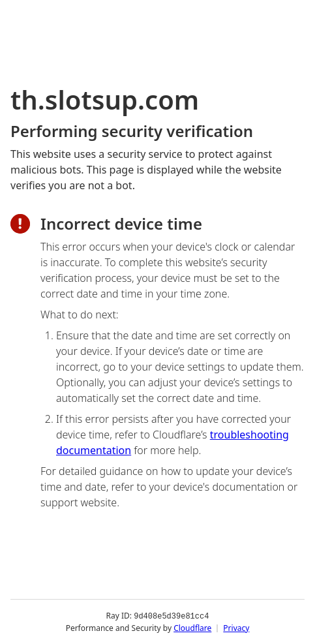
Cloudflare (192, 627)
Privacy (236, 627)
